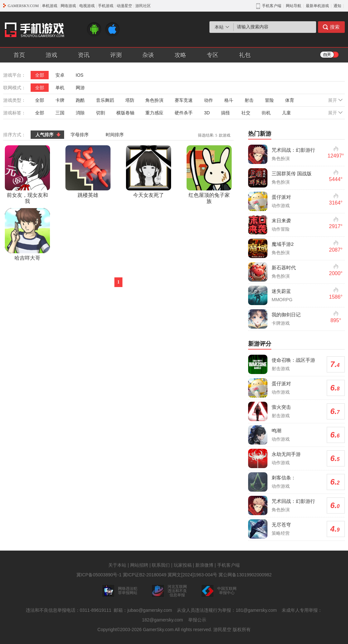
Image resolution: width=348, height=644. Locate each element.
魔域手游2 (283, 244)
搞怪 (226, 113)
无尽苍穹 (281, 525)
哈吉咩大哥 (27, 234)
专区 (213, 55)
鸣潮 (276, 431)
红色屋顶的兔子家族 (209, 175)
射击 (249, 100)
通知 (337, 6)
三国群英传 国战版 (292, 173)
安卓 (60, 75)
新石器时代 (284, 268)
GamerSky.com (158, 630)
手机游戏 (106, 6)
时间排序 (115, 135)
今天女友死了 (149, 172)
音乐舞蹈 (105, 100)
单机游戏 (50, 6)
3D (207, 113)
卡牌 (60, 100)
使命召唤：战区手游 (293, 360)
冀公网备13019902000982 (245, 575)
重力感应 (154, 113)
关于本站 (117, 565)
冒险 (269, 100)
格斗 (229, 100)
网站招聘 (139, 565)
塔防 (130, 100)
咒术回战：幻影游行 (293, 150)
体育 (290, 100)
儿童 (286, 113)
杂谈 (148, 55)
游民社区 (143, 6)
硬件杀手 (184, 113)
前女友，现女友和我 (27, 175)
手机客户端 (228, 565)
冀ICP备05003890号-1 (99, 575)
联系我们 (161, 565)
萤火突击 (281, 407)
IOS (80, 75)
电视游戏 (87, 6)
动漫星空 (124, 6)
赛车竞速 (184, 100)
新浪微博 (204, 565)
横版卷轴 (125, 113)
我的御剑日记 (286, 315)
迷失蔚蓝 (281, 291)
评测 (116, 55)
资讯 (84, 55)
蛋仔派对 (281, 197)
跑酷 (80, 100)
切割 (101, 113)
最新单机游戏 (317, 6)
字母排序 (80, 135)
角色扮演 (154, 100)
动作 (208, 100)
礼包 (245, 55)
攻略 (180, 55)
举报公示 (197, 620)
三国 (60, 113)
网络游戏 (68, 6)
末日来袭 (281, 221)
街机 (266, 113)
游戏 (52, 55)
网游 (80, 88)
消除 (80, 113)
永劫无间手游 (286, 454)
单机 (60, 88)
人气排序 (44, 135)
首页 (19, 55)
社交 (246, 113)
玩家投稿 (183, 565)
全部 (40, 75)
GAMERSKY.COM (23, 6)
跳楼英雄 (88, 172)
